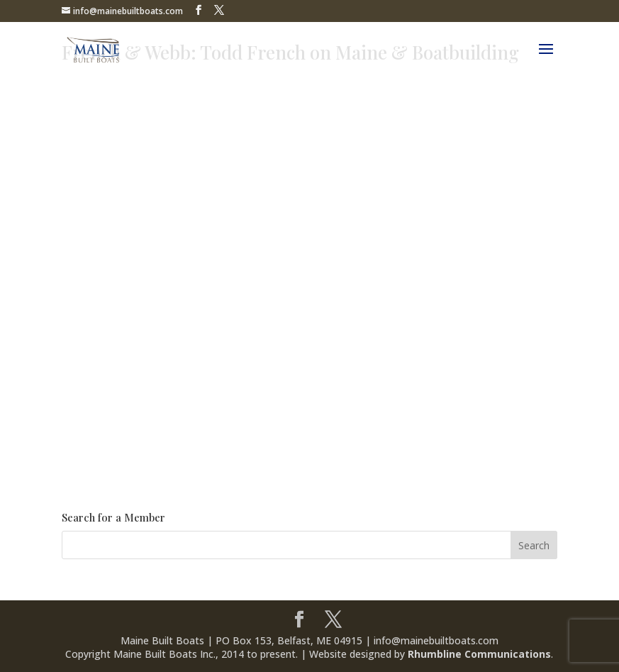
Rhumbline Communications (479, 654)
